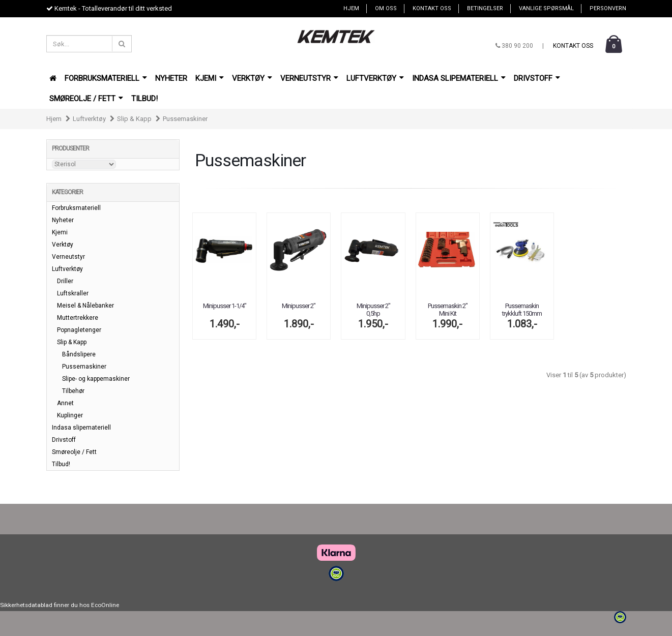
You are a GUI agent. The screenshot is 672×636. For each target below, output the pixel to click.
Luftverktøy (375, 78)
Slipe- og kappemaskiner (96, 379)
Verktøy (252, 78)
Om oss (386, 8)
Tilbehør (73, 391)
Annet (65, 403)
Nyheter (171, 78)
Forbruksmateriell (106, 78)
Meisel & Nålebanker (85, 306)
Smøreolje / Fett (86, 99)
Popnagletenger (79, 330)
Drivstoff (537, 78)
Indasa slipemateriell (459, 78)
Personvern (608, 8)
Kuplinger (70, 415)
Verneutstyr (309, 78)
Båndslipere (79, 354)
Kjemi (210, 78)
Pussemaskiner (185, 119)
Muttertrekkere (78, 318)
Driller (65, 281)
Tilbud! (144, 99)
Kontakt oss (432, 8)
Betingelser (485, 8)
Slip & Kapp (134, 119)
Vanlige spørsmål (546, 8)
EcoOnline (105, 605)
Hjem (351, 8)
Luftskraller (73, 293)
